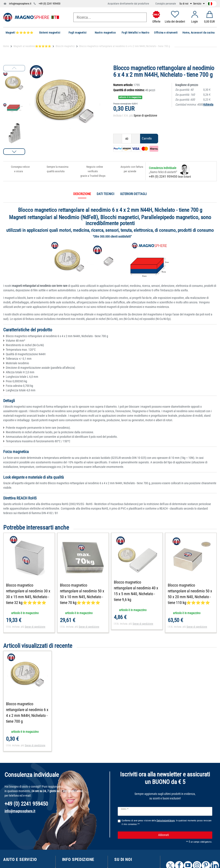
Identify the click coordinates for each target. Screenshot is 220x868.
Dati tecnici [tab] (105, 194)
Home (6, 46)
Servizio (198, 4)
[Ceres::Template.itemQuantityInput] (127, 139)
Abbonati (184, 835)
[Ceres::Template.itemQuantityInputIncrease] (136, 139)
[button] (14, 152)
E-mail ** (125, 809)
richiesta (208, 104)
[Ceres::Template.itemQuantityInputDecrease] (118, 139)
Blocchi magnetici (65, 46)
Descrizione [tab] (82, 194)
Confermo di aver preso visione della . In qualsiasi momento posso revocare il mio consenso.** (167, 822)
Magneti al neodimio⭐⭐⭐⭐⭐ (32, 46)
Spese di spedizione (145, 115)
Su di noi (184, 4)
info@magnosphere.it (20, 4)
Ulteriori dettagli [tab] (133, 194)
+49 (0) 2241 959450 (50, 4)
